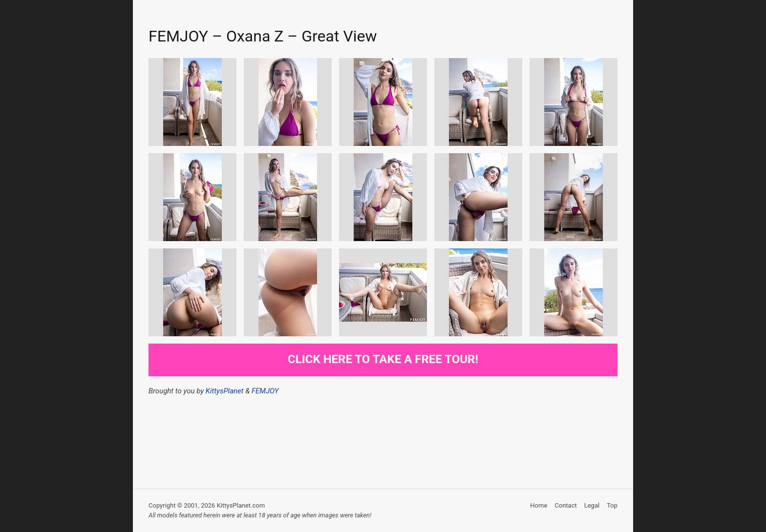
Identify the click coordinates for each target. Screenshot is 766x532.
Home (539, 505)
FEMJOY (265, 391)
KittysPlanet (225, 391)
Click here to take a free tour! (383, 359)
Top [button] (612, 505)
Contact (565, 505)
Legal (592, 505)
